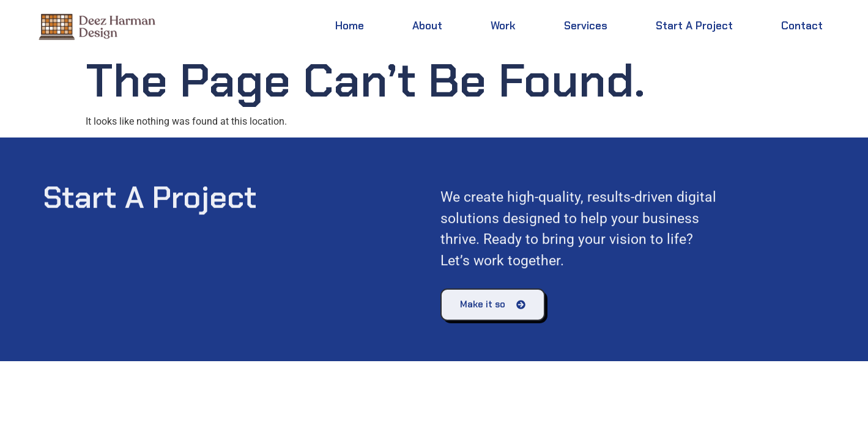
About (427, 26)
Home (350, 26)
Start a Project (694, 26)
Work (503, 26)
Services (586, 26)
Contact (802, 26)
